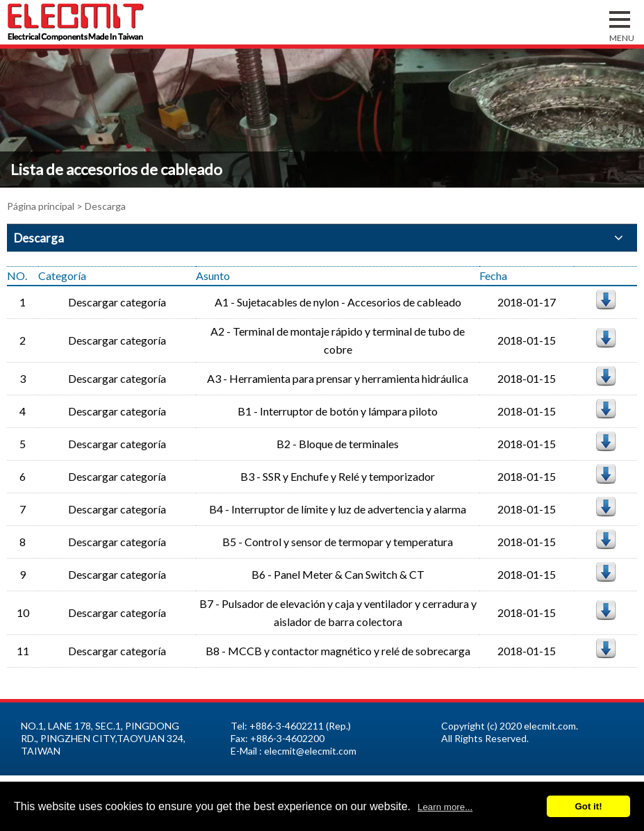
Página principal (41, 206)
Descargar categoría (117, 302)
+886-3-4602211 (287, 726)
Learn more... (445, 807)
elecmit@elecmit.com (310, 751)
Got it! (588, 806)
